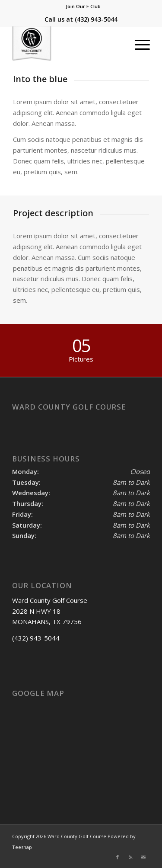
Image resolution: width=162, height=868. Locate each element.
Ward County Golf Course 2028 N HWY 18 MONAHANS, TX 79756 (50, 611)
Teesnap (22, 847)
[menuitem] (83, 6)
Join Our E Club (83, 6)
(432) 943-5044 (96, 19)
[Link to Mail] (143, 857)
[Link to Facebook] (118, 857)
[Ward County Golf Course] (67, 44)
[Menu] (138, 44)
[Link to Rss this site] (130, 857)
